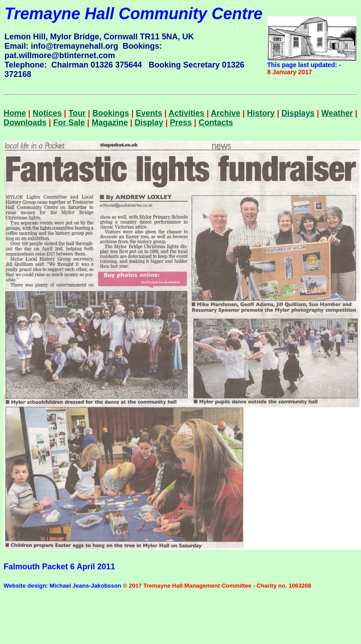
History (261, 113)
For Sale (69, 123)
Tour (77, 113)
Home (15, 113)
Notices (47, 113)
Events (149, 113)
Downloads (25, 123)
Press (181, 123)
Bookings (111, 113)
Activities (186, 113)
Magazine (110, 123)
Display (149, 123)
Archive (226, 113)
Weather (337, 113)
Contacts (216, 123)
